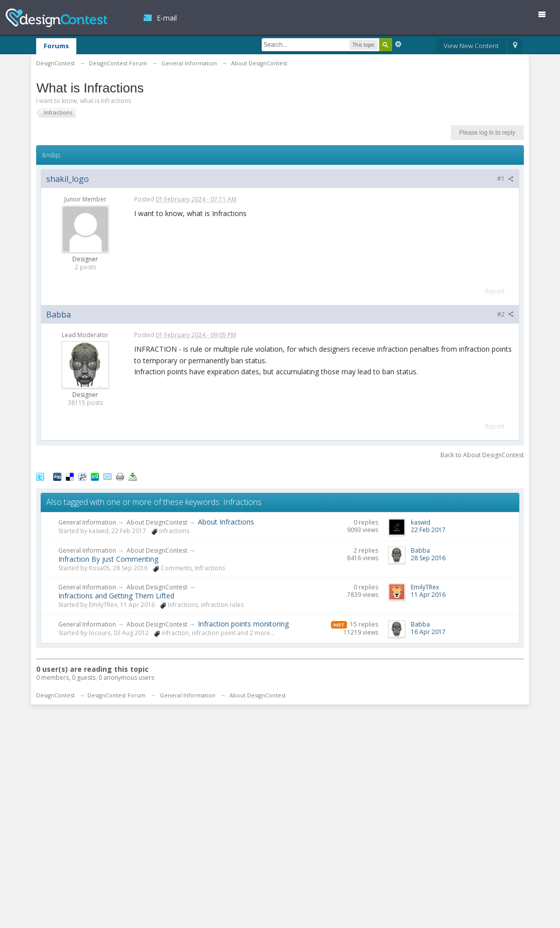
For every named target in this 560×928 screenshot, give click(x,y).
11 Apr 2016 (428, 595)
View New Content (471, 46)
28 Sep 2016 (428, 558)
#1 (506, 179)
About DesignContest (157, 522)
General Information (87, 522)
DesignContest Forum (117, 695)
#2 (506, 314)
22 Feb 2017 (428, 530)
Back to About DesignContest (482, 455)
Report (495, 291)
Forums (56, 46)
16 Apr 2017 (428, 632)
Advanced (398, 44)
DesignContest (57, 18)
